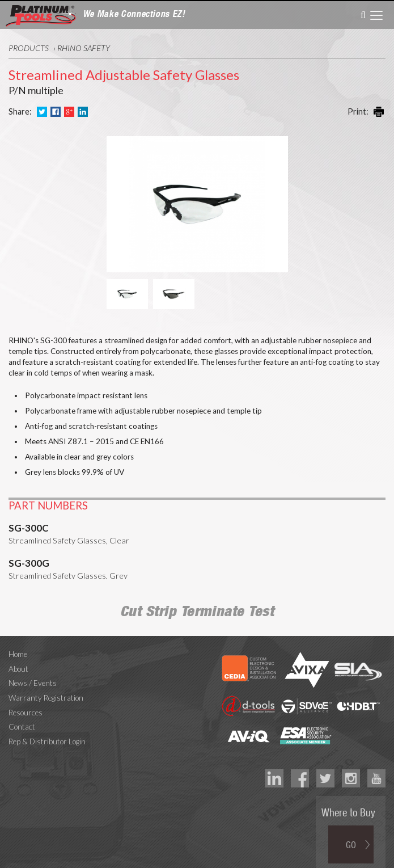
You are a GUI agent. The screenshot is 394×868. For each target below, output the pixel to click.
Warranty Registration (46, 688)
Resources (26, 702)
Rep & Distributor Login (47, 731)
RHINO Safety (84, 48)
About (18, 659)
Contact (22, 717)
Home (18, 644)
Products (29, 48)
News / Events (33, 673)
